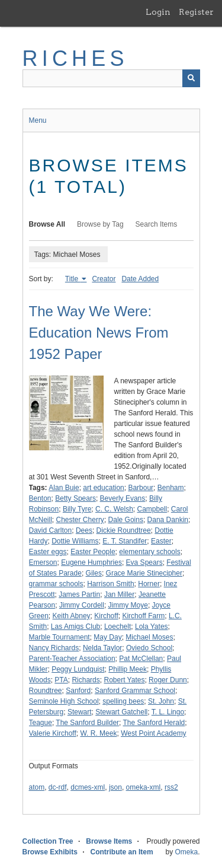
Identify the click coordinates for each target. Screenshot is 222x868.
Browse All (47, 224)
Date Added (140, 279)
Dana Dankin (168, 520)
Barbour (141, 488)
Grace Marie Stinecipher (144, 573)
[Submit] (191, 78)
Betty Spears (75, 498)
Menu (38, 120)
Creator (104, 279)
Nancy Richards (54, 648)
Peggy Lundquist (78, 669)
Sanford (78, 691)
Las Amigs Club (75, 627)
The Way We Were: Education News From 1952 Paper (99, 333)
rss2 (171, 787)
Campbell (152, 509)
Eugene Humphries (91, 562)
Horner (149, 584)
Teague (41, 723)
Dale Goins (126, 520)
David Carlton (51, 530)
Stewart (80, 712)
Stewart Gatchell (121, 712)
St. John (161, 701)
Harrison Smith (110, 584)
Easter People (93, 552)
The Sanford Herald (154, 723)
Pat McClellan (141, 659)
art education (103, 488)
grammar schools (56, 584)
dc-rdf (58, 787)
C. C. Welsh (114, 509)
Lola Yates (152, 627)
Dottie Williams (75, 541)
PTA (61, 680)
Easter (161, 541)
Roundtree (46, 691)
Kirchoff (106, 616)
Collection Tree (48, 841)
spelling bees (123, 701)
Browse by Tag (100, 224)
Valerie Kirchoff (53, 733)
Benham (171, 488)
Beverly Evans (123, 498)
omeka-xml (144, 787)
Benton (40, 498)
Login (158, 12)
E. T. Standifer (125, 541)
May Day (107, 637)
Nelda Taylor (102, 648)
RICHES (75, 58)
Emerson (43, 562)
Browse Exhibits (50, 852)
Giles (94, 573)
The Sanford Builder (87, 723)
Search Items (157, 224)
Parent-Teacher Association (72, 659)
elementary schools (149, 552)
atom (37, 787)
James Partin (79, 594)
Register (196, 12)
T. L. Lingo (168, 712)
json (115, 787)
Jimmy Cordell (82, 605)
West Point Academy (154, 733)
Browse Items (109, 841)
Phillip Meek (128, 669)
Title (73, 279)
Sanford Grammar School (135, 691)
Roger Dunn (168, 680)
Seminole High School (64, 701)
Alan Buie (64, 488)
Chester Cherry (80, 520)
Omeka (186, 852)
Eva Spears (144, 562)
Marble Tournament (59, 637)
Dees (84, 530)
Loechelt (118, 627)
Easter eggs (48, 552)
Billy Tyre (77, 509)
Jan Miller (119, 594)
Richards (86, 680)
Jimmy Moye (128, 605)
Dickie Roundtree (124, 530)
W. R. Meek (98, 733)
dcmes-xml (88, 787)
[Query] (111, 78)
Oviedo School (149, 648)
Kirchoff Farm (143, 616)
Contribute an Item (122, 852)
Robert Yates (124, 680)
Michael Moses (149, 637)
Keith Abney (72, 616)
